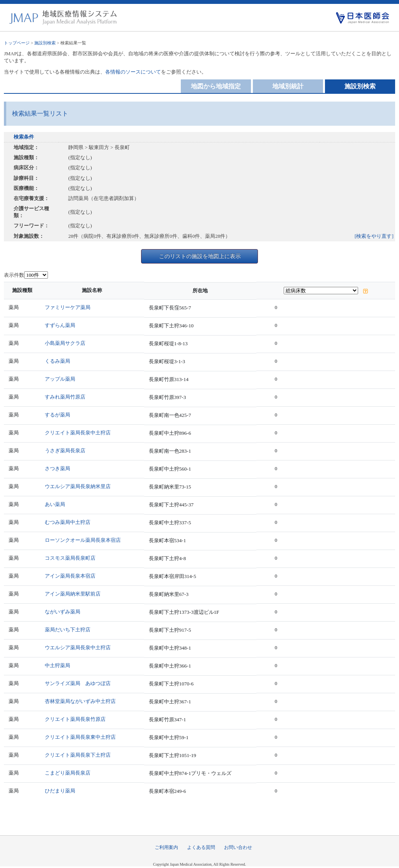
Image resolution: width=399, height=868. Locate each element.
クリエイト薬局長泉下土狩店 (78, 755)
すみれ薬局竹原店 (65, 397)
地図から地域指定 (216, 86)
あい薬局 (55, 504)
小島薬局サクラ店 (65, 343)
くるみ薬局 (57, 361)
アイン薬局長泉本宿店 (70, 576)
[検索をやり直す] (374, 236)
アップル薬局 (60, 379)
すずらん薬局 (60, 325)
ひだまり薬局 (60, 791)
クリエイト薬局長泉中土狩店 (78, 433)
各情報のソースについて (133, 72)
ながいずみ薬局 (63, 612)
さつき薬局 (57, 468)
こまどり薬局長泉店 (68, 773)
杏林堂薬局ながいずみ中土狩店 (80, 701)
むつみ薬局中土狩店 (68, 522)
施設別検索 (45, 43)
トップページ (17, 43)
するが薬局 (57, 415)
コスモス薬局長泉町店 (70, 558)
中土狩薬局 (57, 665)
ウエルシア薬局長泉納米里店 (78, 486)
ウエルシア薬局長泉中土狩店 (78, 647)
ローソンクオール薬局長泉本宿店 (83, 540)
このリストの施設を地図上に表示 (200, 256)
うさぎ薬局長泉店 (65, 451)
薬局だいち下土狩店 (68, 630)
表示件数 (14, 275)
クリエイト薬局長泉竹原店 (75, 719)
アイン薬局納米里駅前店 (73, 594)
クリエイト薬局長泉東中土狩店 (80, 737)
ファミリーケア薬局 (68, 307)
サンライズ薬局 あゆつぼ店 (78, 683)
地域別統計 (288, 86)
